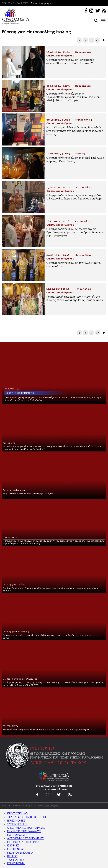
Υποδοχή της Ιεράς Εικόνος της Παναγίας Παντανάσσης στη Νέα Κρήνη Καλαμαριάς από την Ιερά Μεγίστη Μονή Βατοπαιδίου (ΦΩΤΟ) (53, 684)
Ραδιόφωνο (9, 443)
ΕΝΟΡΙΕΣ (13, 846)
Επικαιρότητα (10, 537)
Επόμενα (104, 40)
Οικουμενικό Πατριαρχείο (20, 393)
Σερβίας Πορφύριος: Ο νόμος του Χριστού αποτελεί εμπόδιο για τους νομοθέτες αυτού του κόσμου (50, 589)
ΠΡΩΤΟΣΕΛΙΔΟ (17, 814)
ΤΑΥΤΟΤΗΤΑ (16, 860)
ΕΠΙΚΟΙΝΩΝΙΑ (16, 863)
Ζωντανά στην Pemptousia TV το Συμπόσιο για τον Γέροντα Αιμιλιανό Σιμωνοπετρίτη (46, 730)
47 (97, 40)
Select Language (41, 3)
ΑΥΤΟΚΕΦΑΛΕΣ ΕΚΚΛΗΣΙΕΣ (25, 838)
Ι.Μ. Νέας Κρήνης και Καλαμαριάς (20, 679)
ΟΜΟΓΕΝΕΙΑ (15, 849)
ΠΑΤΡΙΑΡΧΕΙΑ (16, 835)
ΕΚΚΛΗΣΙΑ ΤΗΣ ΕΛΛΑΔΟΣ (24, 831)
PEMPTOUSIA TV (10, 726)
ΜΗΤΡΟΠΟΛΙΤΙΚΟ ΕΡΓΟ (23, 842)
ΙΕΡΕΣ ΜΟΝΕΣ (16, 821)
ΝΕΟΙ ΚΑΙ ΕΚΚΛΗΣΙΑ (20, 853)
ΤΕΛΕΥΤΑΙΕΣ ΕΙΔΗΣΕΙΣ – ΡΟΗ (26, 817)
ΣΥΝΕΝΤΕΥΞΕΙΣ (17, 824)
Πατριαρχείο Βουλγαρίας (16, 632)
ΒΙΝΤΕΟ (12, 856)
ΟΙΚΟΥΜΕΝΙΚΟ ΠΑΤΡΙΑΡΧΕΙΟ (26, 828)
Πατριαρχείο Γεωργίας (14, 490)
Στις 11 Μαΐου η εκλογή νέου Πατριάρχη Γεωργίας (28, 494)
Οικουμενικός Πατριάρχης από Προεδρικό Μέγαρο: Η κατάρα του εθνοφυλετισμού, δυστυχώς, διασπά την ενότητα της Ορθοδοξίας (53, 399)
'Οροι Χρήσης (52, 806)
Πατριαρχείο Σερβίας (14, 584)
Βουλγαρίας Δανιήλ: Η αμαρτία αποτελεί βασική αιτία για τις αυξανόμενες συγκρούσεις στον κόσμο (51, 637)
